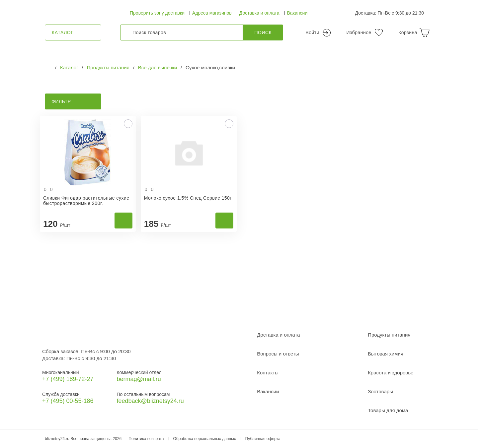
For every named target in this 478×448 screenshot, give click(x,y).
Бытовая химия (386, 354)
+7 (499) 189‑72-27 (68, 379)
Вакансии (297, 13)
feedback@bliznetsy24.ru (150, 401)
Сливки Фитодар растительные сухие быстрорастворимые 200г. (86, 201)
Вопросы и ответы (278, 354)
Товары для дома (388, 410)
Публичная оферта (263, 439)
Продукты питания (389, 335)
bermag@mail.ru (139, 379)
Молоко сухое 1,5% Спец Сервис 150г (188, 198)
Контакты (268, 373)
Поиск (263, 32)
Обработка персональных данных (205, 439)
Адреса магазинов (212, 13)
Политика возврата (146, 439)
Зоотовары (380, 391)
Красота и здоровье (391, 373)
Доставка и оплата (259, 13)
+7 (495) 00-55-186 (68, 401)
